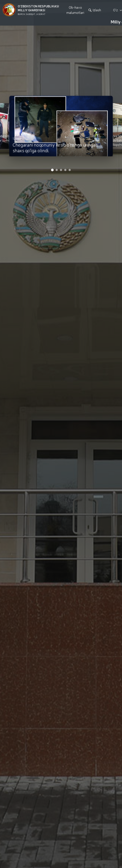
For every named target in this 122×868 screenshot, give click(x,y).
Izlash (95, 10)
